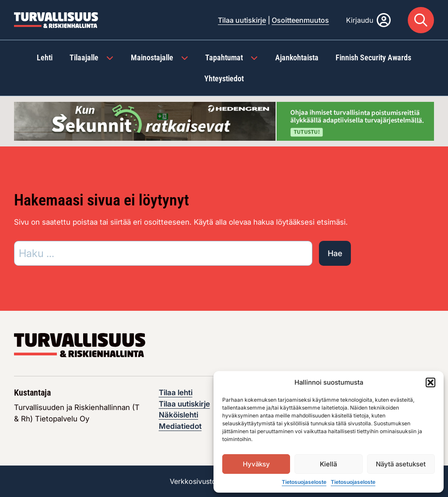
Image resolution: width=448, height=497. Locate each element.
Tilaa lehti (176, 393)
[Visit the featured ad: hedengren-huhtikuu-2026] (224, 121)
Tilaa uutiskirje (242, 20)
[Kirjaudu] (368, 20)
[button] (430, 382)
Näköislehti (178, 415)
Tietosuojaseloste (304, 482)
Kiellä (328, 464)
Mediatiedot (180, 426)
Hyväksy (256, 464)
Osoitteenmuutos (300, 20)
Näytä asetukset (401, 464)
